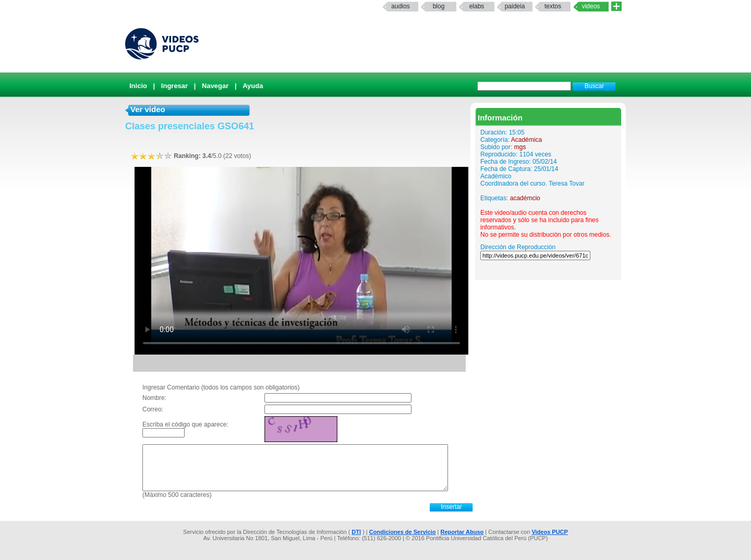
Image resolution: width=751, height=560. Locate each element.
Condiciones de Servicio (403, 532)
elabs (477, 6)
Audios (400, 6)
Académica (526, 140)
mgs (520, 147)
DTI (356, 532)
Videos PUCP (550, 532)
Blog (439, 6)
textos (553, 6)
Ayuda (253, 86)
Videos (591, 6)
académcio (525, 198)
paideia (515, 6)
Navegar (215, 86)
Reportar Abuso (462, 532)
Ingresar (174, 86)
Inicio (138, 86)
